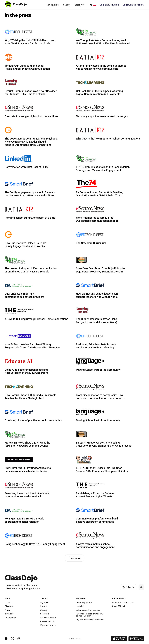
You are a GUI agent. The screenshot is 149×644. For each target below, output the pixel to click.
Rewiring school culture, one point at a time (30, 218)
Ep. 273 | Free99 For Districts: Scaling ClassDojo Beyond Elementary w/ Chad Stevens (104, 444)
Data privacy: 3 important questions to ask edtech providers (24, 295)
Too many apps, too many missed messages (102, 116)
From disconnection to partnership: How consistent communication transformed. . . (101, 397)
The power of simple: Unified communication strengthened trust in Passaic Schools (31, 270)
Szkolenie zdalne (48, 618)
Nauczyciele (53, 5)
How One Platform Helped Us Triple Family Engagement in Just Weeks (25, 245)
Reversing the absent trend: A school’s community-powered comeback (27, 495)
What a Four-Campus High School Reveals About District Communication (27, 67)
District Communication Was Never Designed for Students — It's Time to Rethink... (31, 93)
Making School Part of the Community (98, 370)
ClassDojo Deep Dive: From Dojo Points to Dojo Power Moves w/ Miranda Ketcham (100, 270)
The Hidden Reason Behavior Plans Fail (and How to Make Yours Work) (96, 321)
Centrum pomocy (84, 602)
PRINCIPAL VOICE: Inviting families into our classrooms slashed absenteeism (28, 470)
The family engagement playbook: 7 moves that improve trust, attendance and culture (30, 194)
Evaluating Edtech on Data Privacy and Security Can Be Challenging (96, 346)
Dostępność (10, 618)
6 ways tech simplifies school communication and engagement (95, 546)
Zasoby (44, 610)
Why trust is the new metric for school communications (108, 139)
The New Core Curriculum (91, 243)
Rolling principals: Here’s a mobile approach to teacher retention (24, 520)
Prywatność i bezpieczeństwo (90, 620)
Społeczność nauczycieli (123, 602)
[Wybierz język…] (93, 5)
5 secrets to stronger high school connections (31, 116)
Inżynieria (9, 614)
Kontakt (80, 606)
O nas (7, 602)
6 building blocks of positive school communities (33, 420)
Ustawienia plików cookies (88, 610)
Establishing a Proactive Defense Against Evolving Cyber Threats (95, 495)
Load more (75, 558)
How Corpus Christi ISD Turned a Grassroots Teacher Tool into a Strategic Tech (30, 397)
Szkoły (67, 5)
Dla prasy (9, 606)
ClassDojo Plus (47, 621)
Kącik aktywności (48, 625)
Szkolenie (45, 614)
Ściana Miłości (118, 606)
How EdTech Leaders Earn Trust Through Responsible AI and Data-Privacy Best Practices (32, 346)
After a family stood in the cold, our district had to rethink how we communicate (101, 67)
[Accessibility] (141, 587)
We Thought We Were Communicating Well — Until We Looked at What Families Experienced (103, 42)
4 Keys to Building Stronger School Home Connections (36, 319)
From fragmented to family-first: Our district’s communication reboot (97, 219)
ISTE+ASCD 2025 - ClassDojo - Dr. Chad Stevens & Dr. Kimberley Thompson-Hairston (102, 470)
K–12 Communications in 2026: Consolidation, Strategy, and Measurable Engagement (103, 169)
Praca (7, 610)
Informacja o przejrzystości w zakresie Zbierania (89, 615)
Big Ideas (45, 602)
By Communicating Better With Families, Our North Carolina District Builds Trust (99, 194)
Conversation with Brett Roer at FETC (26, 167)
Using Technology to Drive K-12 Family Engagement (35, 544)
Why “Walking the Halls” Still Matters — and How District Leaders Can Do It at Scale (30, 42)
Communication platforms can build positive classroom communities (97, 520)
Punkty (44, 606)
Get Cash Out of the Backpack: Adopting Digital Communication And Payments (99, 93)
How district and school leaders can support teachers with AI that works (97, 295)
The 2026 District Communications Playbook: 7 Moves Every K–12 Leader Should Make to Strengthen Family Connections (31, 142)
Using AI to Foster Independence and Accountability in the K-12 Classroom (26, 371)
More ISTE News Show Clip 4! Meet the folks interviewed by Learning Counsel (27, 444)
